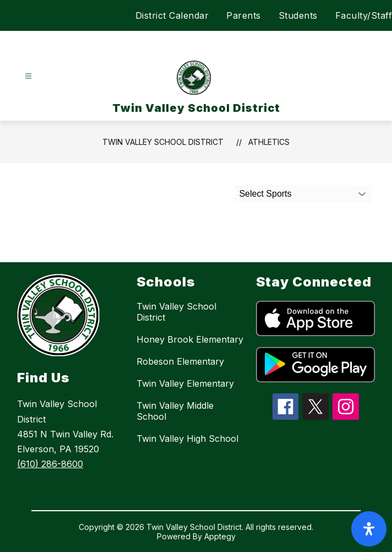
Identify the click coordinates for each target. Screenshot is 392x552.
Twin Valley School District (163, 142)
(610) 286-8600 (50, 464)
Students (298, 15)
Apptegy (220, 536)
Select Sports (265, 194)
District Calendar (172, 15)
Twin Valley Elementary (185, 383)
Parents (244, 15)
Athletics (269, 142)
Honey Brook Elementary (190, 339)
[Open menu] (28, 76)
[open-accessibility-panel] (369, 529)
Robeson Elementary (180, 361)
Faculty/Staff (364, 15)
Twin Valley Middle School (175, 411)
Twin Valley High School (187, 439)
